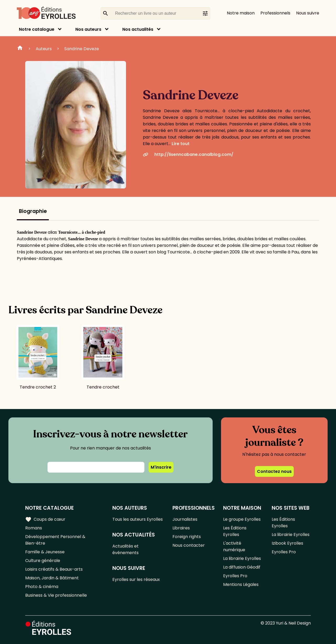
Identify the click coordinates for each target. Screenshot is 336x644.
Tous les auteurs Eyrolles (138, 519)
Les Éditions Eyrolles (235, 531)
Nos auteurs (88, 29)
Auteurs (44, 49)
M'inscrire (161, 467)
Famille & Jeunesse (45, 552)
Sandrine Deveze (82, 49)
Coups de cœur (45, 519)
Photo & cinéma (42, 587)
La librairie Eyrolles (242, 558)
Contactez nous (274, 471)
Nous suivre (308, 13)
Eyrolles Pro (235, 576)
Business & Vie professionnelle (56, 595)
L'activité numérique (234, 546)
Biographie (33, 211)
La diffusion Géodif (242, 567)
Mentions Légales (241, 584)
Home (20, 49)
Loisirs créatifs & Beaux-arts (54, 569)
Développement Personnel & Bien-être (55, 540)
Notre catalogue (37, 29)
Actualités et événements (125, 549)
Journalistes (185, 519)
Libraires (181, 528)
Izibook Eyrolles (287, 543)
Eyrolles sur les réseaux (136, 579)
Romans (34, 528)
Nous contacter (189, 545)
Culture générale (43, 561)
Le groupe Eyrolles (242, 519)
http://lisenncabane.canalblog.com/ (188, 154)
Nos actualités (138, 29)
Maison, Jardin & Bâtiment (52, 578)
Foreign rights (187, 537)
